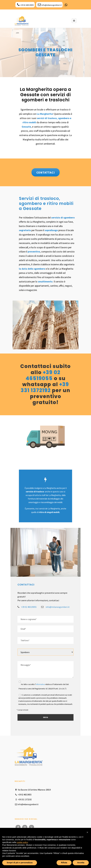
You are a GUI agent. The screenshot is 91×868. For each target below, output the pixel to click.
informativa (40, 684)
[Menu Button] (74, 21)
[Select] (46, 652)
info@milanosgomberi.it (50, 5)
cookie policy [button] (22, 842)
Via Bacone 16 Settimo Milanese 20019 (33, 790)
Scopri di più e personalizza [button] (20, 863)
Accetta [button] (81, 863)
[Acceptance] (20, 682)
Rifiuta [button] (64, 863)
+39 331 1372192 (45, 387)
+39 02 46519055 (25, 5)
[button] (87, 832)
